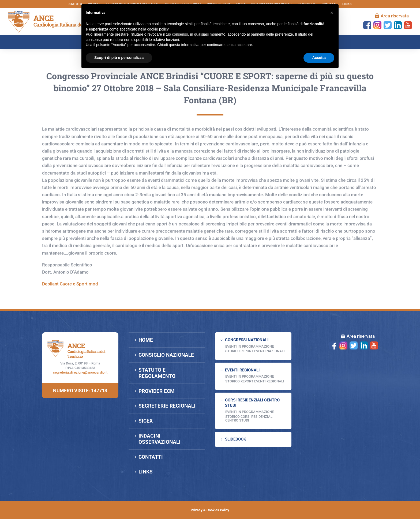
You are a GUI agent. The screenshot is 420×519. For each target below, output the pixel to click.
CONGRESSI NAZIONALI (247, 340)
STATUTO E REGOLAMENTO (157, 373)
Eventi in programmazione (250, 412)
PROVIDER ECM (157, 391)
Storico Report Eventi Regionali (255, 381)
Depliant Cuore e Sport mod (70, 304)
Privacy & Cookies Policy (210, 510)
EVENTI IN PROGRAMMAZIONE (250, 346)
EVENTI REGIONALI (242, 370)
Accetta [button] (319, 58)
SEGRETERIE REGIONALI (167, 406)
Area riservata (395, 16)
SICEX (146, 421)
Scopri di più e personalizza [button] (119, 58)
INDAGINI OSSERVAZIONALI (160, 439)
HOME (146, 340)
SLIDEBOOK (236, 439)
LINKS (347, 4)
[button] (332, 13)
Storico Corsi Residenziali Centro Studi (249, 418)
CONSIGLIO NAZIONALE (166, 355)
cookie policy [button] (158, 29)
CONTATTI (151, 457)
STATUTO (75, 4)
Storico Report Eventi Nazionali (255, 351)
